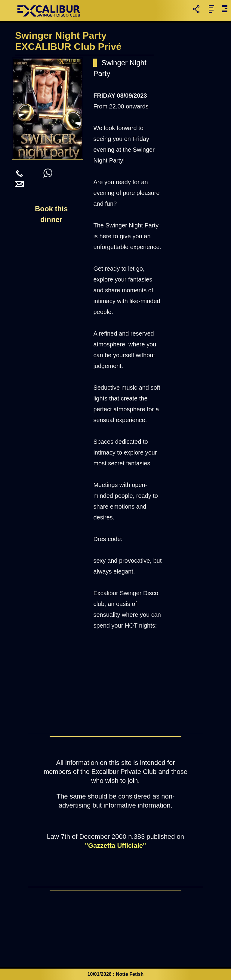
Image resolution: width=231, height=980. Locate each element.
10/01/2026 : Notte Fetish (116, 974)
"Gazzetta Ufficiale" (115, 846)
